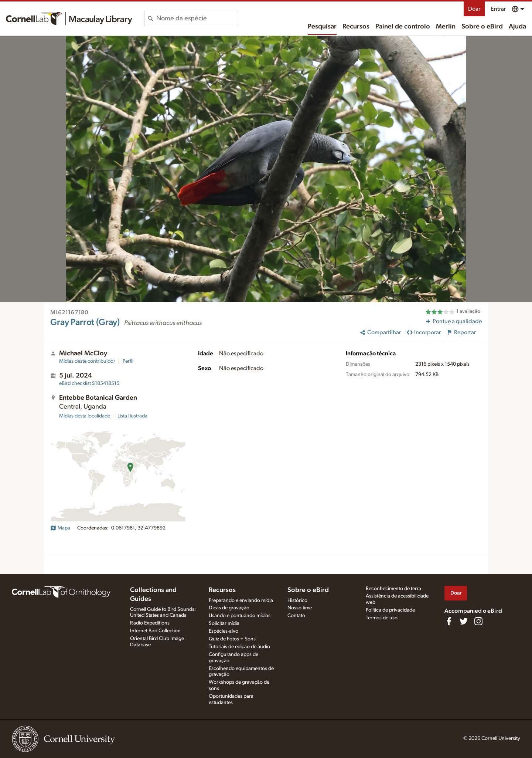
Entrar (498, 9)
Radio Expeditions (150, 623)
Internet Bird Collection (155, 631)
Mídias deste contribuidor (87, 361)
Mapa (60, 528)
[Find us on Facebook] (449, 621)
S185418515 (89, 383)
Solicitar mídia (224, 623)
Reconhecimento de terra (393, 589)
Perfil (128, 361)
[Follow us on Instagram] (478, 621)
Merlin (446, 27)
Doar (474, 9)
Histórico (297, 600)
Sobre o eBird (482, 27)
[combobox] (197, 18)
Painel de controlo (403, 27)
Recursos (356, 27)
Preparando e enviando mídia (241, 600)
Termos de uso (382, 618)
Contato (296, 616)
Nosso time (300, 608)
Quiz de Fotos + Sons (232, 639)
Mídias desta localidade (85, 416)
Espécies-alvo (224, 631)
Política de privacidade (390, 610)
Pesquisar (322, 27)
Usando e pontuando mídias (240, 616)
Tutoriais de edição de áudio (239, 647)
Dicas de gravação (229, 608)
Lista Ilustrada (132, 416)
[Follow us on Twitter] (464, 621)
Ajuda (517, 27)
